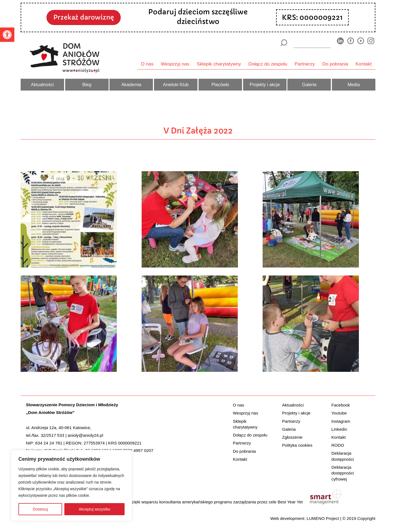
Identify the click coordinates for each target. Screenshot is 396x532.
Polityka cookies (297, 445)
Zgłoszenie (292, 437)
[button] (7, 35)
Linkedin (339, 429)
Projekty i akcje (265, 84)
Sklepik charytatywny (219, 64)
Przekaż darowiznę (84, 17)
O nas (147, 64)
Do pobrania (335, 64)
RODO (338, 445)
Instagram (341, 421)
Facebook (341, 405)
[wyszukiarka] (312, 43)
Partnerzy (305, 64)
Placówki (220, 84)
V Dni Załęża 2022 (198, 131)
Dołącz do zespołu (268, 64)
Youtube (339, 413)
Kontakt (364, 64)
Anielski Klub (176, 84)
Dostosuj (40, 509)
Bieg (87, 84)
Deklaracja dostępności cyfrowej (343, 473)
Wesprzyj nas (175, 64)
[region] (71, 485)
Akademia (131, 84)
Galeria (309, 84)
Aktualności (42, 84)
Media (354, 84)
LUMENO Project (323, 518)
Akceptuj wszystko (94, 509)
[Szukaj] (284, 43)
